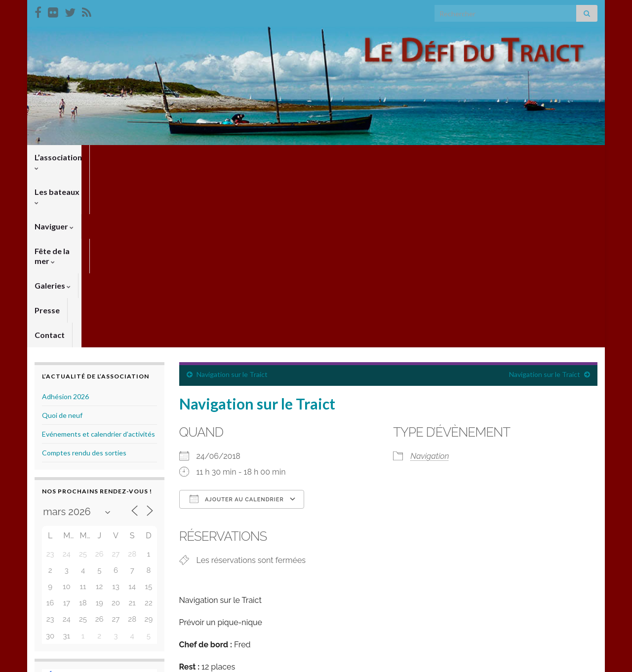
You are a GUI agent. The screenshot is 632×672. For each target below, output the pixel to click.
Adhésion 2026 (65, 219)
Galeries (313, 157)
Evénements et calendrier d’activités (99, 256)
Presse (359, 157)
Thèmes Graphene (116, 660)
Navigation (430, 279)
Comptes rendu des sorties (84, 275)
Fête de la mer (251, 157)
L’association (61, 157)
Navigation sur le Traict (232, 197)
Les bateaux (128, 157)
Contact (402, 157)
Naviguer (188, 157)
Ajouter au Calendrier (237, 321)
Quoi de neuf (62, 238)
